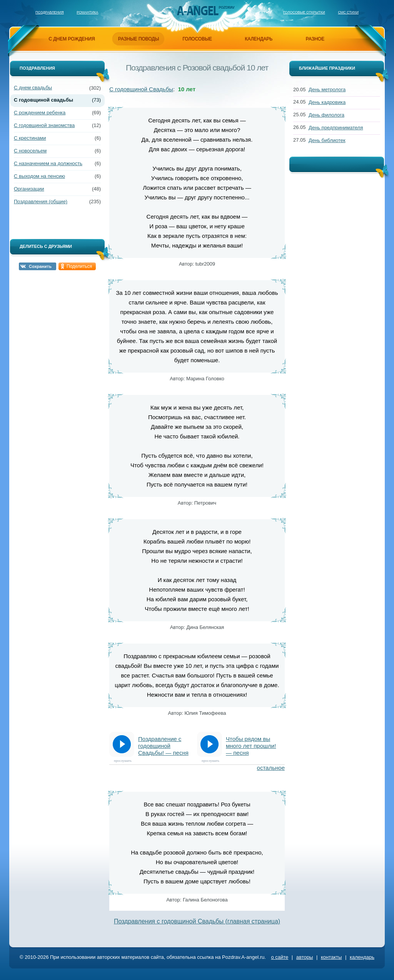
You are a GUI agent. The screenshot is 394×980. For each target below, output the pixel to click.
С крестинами (30, 138)
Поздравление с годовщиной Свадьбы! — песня (163, 746)
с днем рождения (72, 39)
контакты (331, 957)
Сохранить (40, 266)
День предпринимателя (336, 128)
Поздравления (50, 12)
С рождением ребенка (40, 113)
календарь (259, 39)
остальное (271, 768)
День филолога (326, 115)
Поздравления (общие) (41, 202)
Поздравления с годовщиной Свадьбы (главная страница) (197, 921)
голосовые (197, 39)
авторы (305, 957)
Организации (29, 189)
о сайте (280, 957)
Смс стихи (348, 12)
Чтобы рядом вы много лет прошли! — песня (251, 746)
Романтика (87, 12)
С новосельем (30, 151)
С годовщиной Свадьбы (141, 89)
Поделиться (79, 266)
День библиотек (327, 140)
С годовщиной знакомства (44, 125)
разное (315, 39)
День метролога (327, 89)
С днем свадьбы (33, 88)
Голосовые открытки (304, 12)
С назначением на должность (48, 163)
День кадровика (327, 102)
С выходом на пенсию (39, 176)
